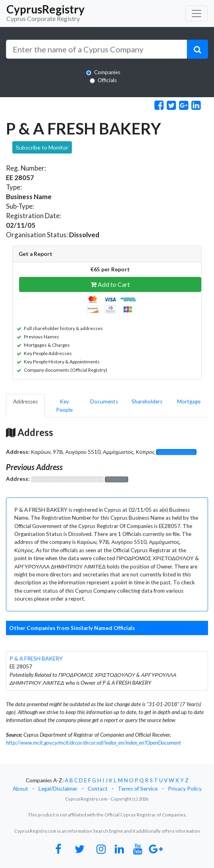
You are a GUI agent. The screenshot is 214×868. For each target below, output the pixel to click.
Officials (107, 80)
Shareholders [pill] (147, 401)
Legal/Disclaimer (58, 789)
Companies (107, 72)
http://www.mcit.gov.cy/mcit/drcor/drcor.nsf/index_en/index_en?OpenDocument (94, 743)
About (20, 789)
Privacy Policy (185, 789)
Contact (98, 789)
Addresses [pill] (25, 401)
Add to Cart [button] (110, 284)
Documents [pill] (104, 401)
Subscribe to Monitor (42, 147)
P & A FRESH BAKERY (36, 659)
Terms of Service (138, 789)
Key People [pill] (64, 405)
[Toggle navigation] (197, 13)
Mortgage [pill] (189, 401)
